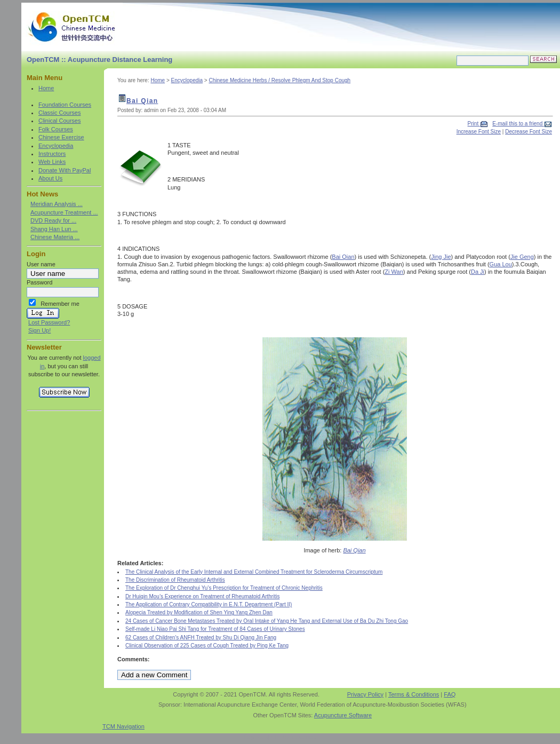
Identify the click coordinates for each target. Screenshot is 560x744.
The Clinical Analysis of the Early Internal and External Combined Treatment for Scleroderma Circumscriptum (254, 572)
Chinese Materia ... (55, 237)
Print (474, 124)
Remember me (60, 304)
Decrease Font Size (529, 132)
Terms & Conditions (414, 694)
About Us (50, 178)
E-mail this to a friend (518, 124)
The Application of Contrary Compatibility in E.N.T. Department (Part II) (209, 604)
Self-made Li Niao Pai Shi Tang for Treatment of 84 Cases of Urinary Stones (215, 629)
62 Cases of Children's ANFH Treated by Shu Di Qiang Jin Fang (201, 638)
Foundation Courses (65, 105)
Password (39, 282)
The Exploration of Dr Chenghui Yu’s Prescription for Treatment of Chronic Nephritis (224, 588)
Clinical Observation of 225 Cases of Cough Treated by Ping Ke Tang (207, 646)
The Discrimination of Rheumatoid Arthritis (175, 580)
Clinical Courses (59, 121)
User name (41, 264)
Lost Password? (49, 322)
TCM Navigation (123, 726)
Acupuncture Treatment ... (64, 212)
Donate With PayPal (65, 170)
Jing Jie (441, 257)
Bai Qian (142, 101)
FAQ (450, 694)
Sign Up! (39, 330)
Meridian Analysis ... (57, 204)
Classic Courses (59, 113)
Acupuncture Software (343, 715)
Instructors (52, 154)
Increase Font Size (479, 132)
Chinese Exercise (61, 137)
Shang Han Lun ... (54, 229)
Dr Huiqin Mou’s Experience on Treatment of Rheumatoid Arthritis (202, 596)
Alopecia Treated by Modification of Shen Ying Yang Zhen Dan (199, 612)
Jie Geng (522, 257)
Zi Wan (394, 272)
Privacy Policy (365, 694)
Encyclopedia (56, 146)
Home (46, 88)
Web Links (52, 162)
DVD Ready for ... (53, 220)
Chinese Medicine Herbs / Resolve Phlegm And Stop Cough (279, 80)
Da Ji (478, 272)
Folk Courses (56, 129)
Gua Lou (501, 264)
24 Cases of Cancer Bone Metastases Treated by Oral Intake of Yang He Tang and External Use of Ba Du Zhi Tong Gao (267, 621)
